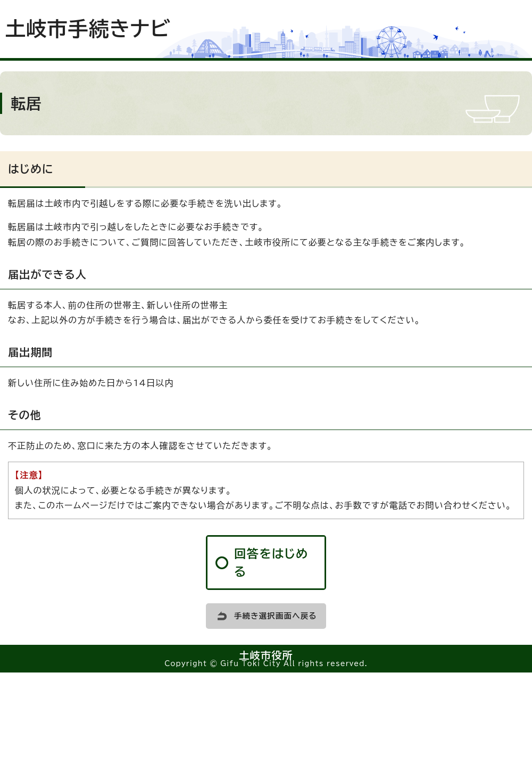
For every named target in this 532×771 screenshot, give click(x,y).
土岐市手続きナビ (88, 29)
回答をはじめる (271, 563)
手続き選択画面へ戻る (276, 616)
